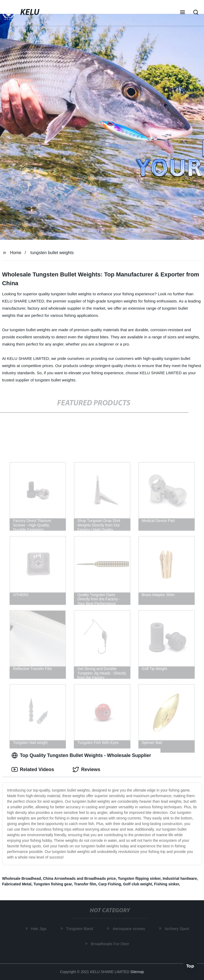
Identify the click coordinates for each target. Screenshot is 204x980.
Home (16, 253)
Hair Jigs (40, 929)
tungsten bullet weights (52, 253)
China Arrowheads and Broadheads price (79, 878)
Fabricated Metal (17, 884)
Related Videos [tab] (33, 769)
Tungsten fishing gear (53, 884)
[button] (182, 13)
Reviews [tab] (86, 769)
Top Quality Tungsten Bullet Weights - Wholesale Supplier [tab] (81, 755)
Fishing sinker (167, 884)
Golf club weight (137, 884)
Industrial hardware (180, 878)
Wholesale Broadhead (22, 878)
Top (190, 966)
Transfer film (85, 884)
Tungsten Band (80, 929)
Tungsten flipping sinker (139, 878)
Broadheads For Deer (111, 943)
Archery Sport (178, 929)
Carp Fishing (110, 884)
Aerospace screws (130, 929)
